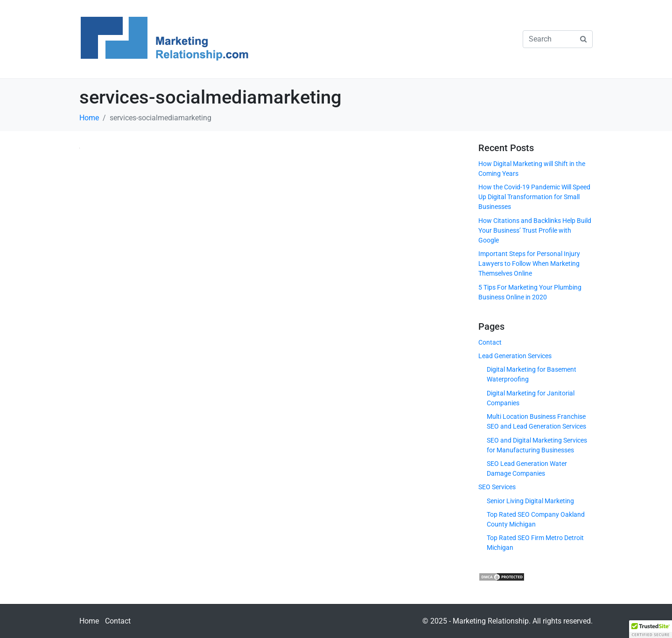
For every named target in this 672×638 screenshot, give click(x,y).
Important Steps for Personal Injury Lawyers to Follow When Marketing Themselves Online (529, 264)
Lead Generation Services (515, 356)
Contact (490, 342)
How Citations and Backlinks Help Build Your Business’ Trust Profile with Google (535, 230)
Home (89, 621)
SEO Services (497, 487)
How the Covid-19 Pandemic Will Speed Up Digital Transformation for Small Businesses (534, 197)
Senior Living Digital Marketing (530, 501)
